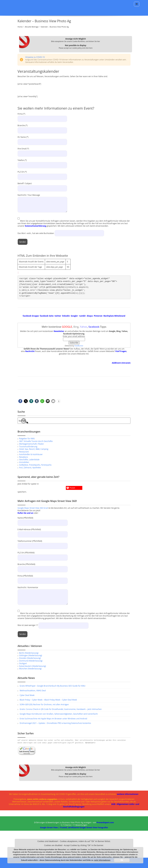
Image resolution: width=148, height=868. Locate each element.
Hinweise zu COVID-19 (35, 57)
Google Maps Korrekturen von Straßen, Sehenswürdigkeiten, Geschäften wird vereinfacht (59, 714)
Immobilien (24, 462)
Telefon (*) (42, 163)
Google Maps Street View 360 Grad (33, 508)
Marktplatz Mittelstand (114, 316)
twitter (58, 316)
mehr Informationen (102, 860)
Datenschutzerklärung (35, 226)
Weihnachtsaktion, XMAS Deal (33, 691)
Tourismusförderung (28, 447)
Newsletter (59, 331)
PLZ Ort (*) (42, 174)
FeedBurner (79, 346)
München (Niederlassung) (30, 669)
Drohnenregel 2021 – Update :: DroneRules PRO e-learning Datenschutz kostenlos (55, 723)
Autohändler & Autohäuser (31, 454)
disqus (90, 316)
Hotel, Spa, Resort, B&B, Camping (34, 449)
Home (20, 27)
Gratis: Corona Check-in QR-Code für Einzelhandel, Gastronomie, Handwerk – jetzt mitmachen (61, 709)
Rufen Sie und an (25, 513)
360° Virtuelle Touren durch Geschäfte (36, 441)
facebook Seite (47, 316)
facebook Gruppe (31, 316)
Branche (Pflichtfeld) (43, 567)
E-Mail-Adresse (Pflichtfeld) (43, 532)
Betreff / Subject (42, 186)
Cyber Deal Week (27, 695)
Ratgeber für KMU (27, 439)
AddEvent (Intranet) (121, 363)
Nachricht (30, 351)
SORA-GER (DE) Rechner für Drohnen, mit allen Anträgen (44, 704)
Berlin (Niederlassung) (29, 653)
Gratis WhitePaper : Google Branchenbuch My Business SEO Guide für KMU (52, 686)
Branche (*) (42, 128)
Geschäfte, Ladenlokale (29, 460)
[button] (20, 401)
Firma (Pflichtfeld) (43, 578)
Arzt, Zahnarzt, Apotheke (30, 468)
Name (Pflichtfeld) (43, 520)
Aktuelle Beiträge (32, 27)
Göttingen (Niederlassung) (31, 655)
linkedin (66, 316)
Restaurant (24, 452)
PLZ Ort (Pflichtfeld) (43, 555)
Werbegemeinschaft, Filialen (31, 444)
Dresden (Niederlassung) (30, 658)
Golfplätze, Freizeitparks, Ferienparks (35, 465)
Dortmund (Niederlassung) (31, 661)
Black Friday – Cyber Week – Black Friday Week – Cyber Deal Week (48, 700)
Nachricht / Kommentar (43, 592)
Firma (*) (42, 116)
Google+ (74, 316)
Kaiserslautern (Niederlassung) (33, 666)
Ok (122, 860)
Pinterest (98, 316)
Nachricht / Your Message (42, 196)
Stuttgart (23, 663)
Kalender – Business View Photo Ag (55, 27)
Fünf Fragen (121, 351)
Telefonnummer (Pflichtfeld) (43, 543)
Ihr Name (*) (42, 140)
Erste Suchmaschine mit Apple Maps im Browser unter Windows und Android (53, 719)
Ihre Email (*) (42, 151)
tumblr (82, 316)
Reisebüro (24, 457)
